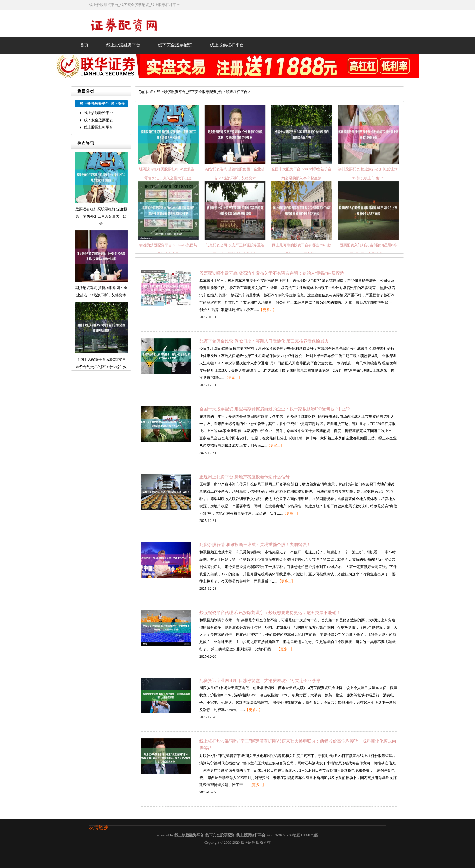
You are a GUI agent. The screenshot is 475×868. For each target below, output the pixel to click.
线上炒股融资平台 (123, 45)
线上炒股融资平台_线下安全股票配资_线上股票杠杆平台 (202, 92)
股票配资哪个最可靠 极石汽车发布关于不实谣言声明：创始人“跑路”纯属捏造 (272, 273)
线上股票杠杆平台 (227, 45)
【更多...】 (268, 310)
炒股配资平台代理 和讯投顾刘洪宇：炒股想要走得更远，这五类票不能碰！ (270, 613)
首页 (84, 45)
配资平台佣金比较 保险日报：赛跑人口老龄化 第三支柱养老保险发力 (264, 341)
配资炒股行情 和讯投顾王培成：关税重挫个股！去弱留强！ (255, 545)
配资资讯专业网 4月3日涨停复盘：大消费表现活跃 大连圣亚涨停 (260, 681)
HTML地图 (310, 835)
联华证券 (248, 843)
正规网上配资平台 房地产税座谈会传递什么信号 (244, 477)
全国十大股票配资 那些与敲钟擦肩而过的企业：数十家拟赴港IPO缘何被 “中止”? (274, 409)
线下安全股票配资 (175, 45)
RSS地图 (293, 835)
